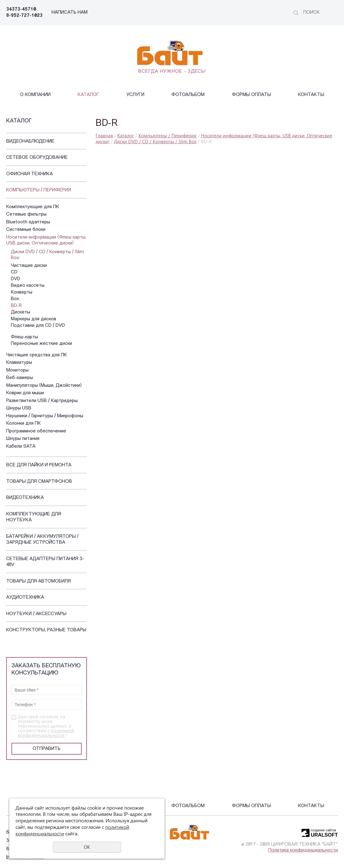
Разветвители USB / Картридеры (42, 401)
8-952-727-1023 (24, 16)
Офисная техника (29, 174)
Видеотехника (25, 498)
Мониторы (17, 370)
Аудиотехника (25, 598)
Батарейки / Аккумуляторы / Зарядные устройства (42, 540)
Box (15, 299)
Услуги (135, 95)
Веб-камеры (20, 378)
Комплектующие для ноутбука (34, 517)
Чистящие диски (29, 266)
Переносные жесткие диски (41, 344)
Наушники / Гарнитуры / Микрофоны (45, 416)
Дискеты (20, 312)
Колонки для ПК (24, 424)
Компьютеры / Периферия (39, 190)
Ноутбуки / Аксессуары (36, 614)
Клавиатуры (19, 363)
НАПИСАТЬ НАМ (70, 13)
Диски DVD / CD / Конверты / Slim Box (47, 255)
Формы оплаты (251, 95)
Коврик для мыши (25, 393)
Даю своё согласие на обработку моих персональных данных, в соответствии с (46, 726)
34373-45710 (21, 9)
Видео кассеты (28, 286)
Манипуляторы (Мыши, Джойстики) (44, 386)
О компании (35, 95)
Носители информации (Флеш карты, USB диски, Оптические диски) (46, 241)
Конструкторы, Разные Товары (46, 630)
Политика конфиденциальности (303, 850)
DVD (16, 279)
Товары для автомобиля (38, 581)
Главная (104, 135)
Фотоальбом (188, 95)
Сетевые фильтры (26, 215)
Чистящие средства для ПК (37, 355)
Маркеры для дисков (34, 319)
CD (14, 272)
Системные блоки (26, 230)
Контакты (311, 95)
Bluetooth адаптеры (28, 222)
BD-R (16, 306)
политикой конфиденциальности (46, 733)
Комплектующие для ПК (33, 207)
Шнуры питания (23, 439)
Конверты (22, 292)
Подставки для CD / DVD (38, 326)
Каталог (88, 95)
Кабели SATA (21, 447)
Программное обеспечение (36, 431)
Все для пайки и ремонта (39, 465)
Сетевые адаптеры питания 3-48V (45, 562)
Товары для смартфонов (39, 482)
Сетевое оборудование (37, 158)
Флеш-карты (24, 337)
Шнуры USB (19, 408)
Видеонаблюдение (30, 142)
